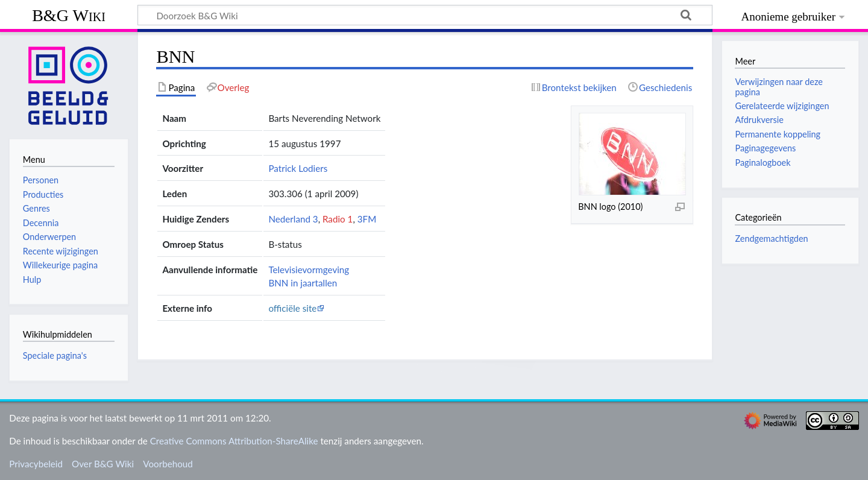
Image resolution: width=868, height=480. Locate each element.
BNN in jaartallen (303, 283)
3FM (367, 219)
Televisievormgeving (309, 270)
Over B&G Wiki (103, 464)
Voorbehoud (168, 464)
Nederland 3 (293, 219)
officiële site (292, 308)
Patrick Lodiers (298, 168)
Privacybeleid (36, 464)
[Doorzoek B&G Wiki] (425, 15)
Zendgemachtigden (771, 238)
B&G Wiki (69, 15)
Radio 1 (338, 219)
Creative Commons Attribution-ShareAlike (234, 441)
